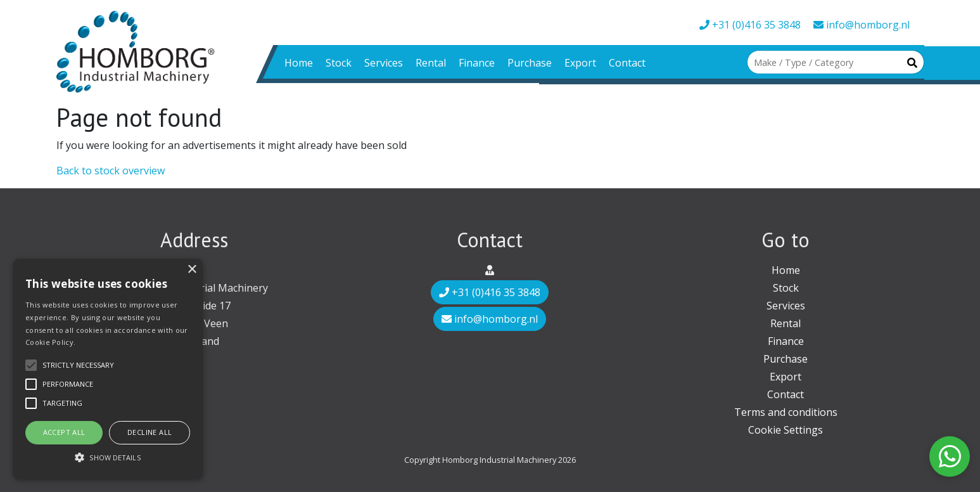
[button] (108, 457)
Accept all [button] (64, 432)
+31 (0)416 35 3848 (750, 25)
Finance (477, 63)
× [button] (192, 270)
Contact (627, 63)
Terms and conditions (786, 412)
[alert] (108, 369)
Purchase (530, 63)
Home (299, 63)
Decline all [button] (150, 432)
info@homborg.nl (862, 25)
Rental (431, 63)
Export (580, 63)
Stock (339, 63)
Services (384, 63)
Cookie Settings (786, 430)
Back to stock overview (111, 171)
